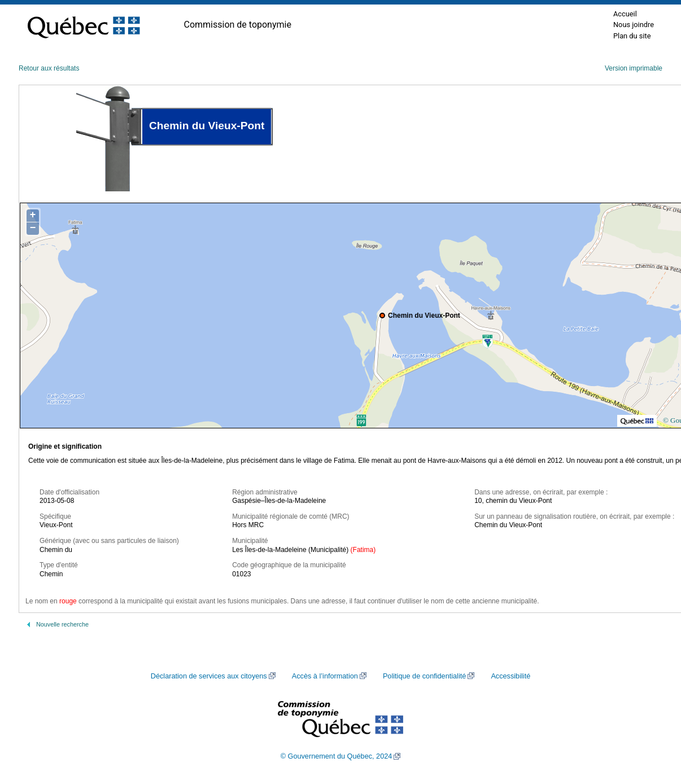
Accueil (625, 14)
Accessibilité (510, 676)
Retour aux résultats (49, 68)
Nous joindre (634, 25)
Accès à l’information (325, 676)
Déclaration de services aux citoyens (209, 676)
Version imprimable (634, 68)
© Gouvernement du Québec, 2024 (337, 756)
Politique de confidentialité (424, 676)
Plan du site (632, 36)
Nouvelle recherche (62, 624)
